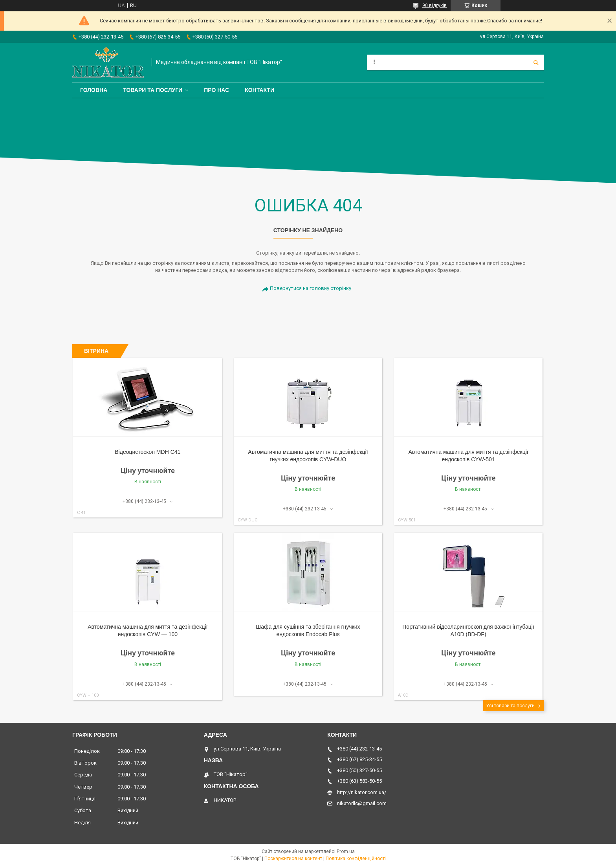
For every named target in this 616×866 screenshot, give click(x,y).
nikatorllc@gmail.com (362, 803)
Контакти (259, 90)
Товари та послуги (153, 90)
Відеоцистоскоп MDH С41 (148, 452)
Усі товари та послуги (510, 706)
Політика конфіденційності (356, 859)
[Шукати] (536, 62)
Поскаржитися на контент (293, 859)
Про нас (216, 90)
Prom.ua (346, 851)
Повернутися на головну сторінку (311, 288)
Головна (94, 90)
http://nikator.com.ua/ (362, 792)
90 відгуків (434, 6)
